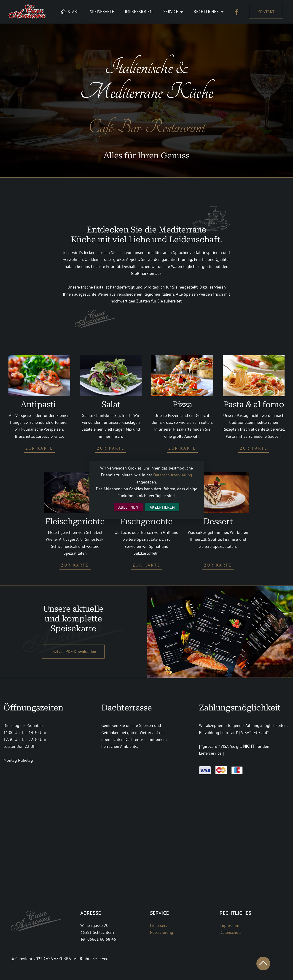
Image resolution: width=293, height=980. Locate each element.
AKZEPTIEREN (162, 507)
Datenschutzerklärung (173, 475)
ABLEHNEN (128, 507)
